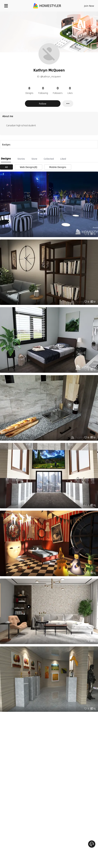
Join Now (89, 6)
